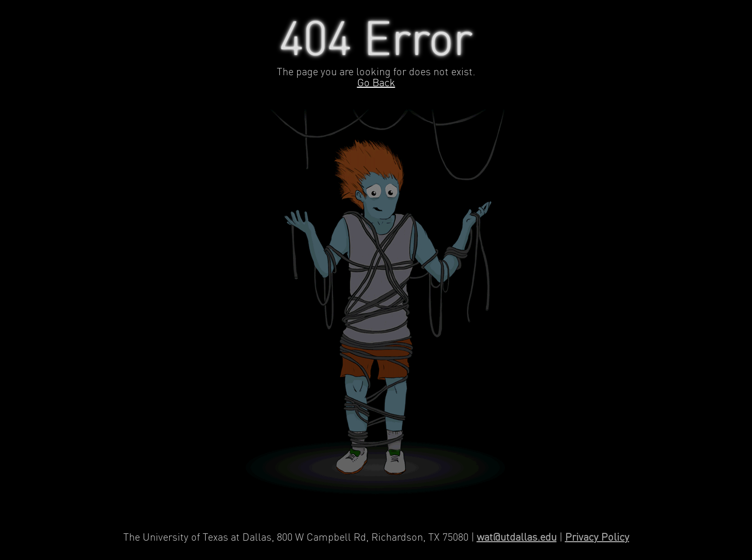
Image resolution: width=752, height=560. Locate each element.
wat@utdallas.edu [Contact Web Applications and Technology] (517, 538)
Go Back (376, 83)
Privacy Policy (597, 538)
